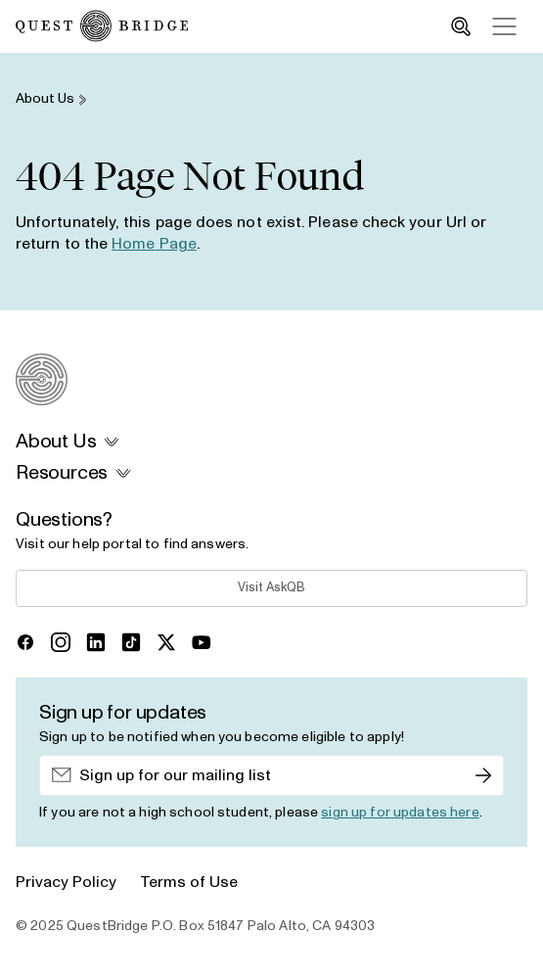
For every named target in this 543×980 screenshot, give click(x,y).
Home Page (154, 244)
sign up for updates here (400, 813)
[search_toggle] (461, 26)
